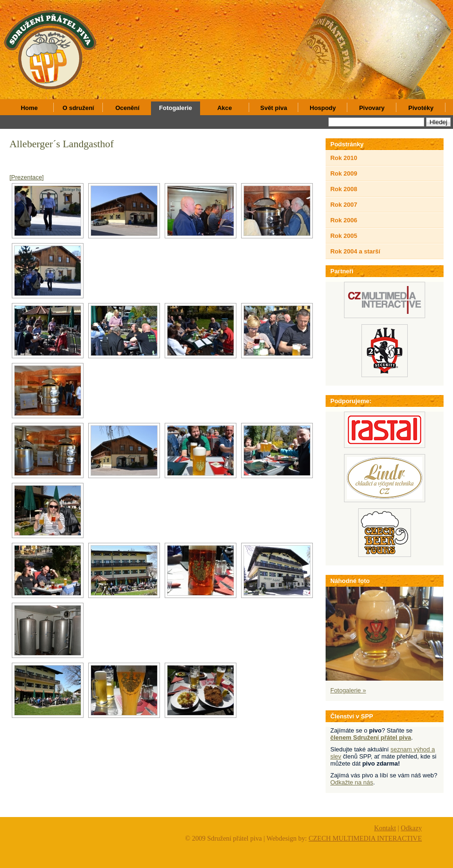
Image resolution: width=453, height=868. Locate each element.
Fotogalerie (176, 108)
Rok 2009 (344, 173)
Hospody (323, 108)
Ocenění (127, 108)
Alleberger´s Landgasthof (62, 144)
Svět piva (274, 108)
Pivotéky (421, 108)
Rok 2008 (344, 189)
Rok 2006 (344, 220)
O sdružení (79, 108)
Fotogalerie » (348, 690)
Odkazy (411, 828)
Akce (225, 108)
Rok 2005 (344, 236)
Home (29, 108)
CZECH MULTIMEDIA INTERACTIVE (365, 838)
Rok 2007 (344, 205)
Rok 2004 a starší (355, 251)
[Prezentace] (27, 177)
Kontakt (385, 828)
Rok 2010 (344, 158)
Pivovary (372, 108)
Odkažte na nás (352, 782)
